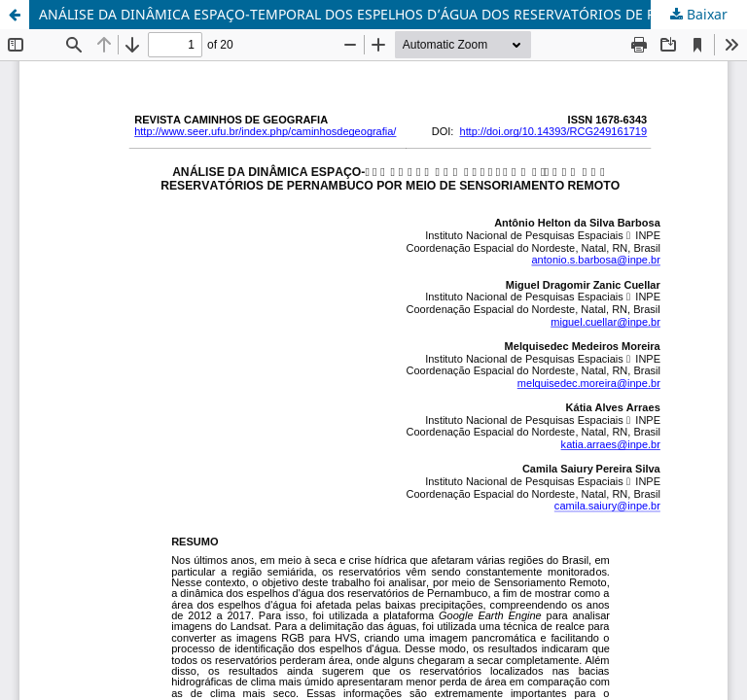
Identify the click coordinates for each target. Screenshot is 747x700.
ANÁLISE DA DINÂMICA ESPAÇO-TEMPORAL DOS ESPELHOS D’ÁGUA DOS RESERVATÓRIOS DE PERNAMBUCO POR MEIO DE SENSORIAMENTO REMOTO (393, 14)
